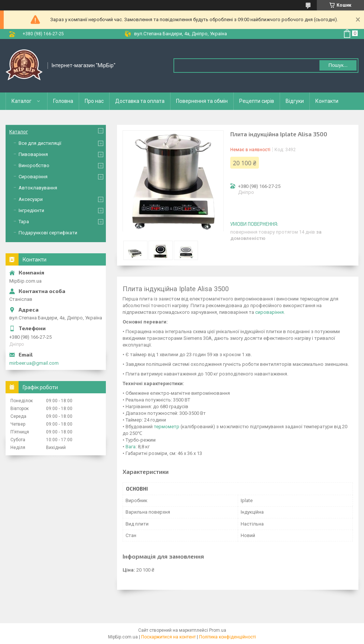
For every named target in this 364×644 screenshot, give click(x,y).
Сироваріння (33, 177)
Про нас (94, 101)
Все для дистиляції (40, 143)
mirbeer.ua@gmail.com (34, 363)
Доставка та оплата (140, 101)
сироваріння (269, 312)
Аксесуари (31, 199)
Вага (131, 447)
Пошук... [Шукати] (338, 65)
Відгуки (295, 101)
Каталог (22, 101)
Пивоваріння (33, 154)
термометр (167, 427)
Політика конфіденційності (227, 637)
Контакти (327, 101)
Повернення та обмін (202, 101)
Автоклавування (38, 188)
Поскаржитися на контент (168, 637)
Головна (63, 101)
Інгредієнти (31, 210)
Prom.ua (218, 630)
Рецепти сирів (257, 101)
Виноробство (34, 165)
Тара (24, 222)
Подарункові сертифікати (48, 233)
